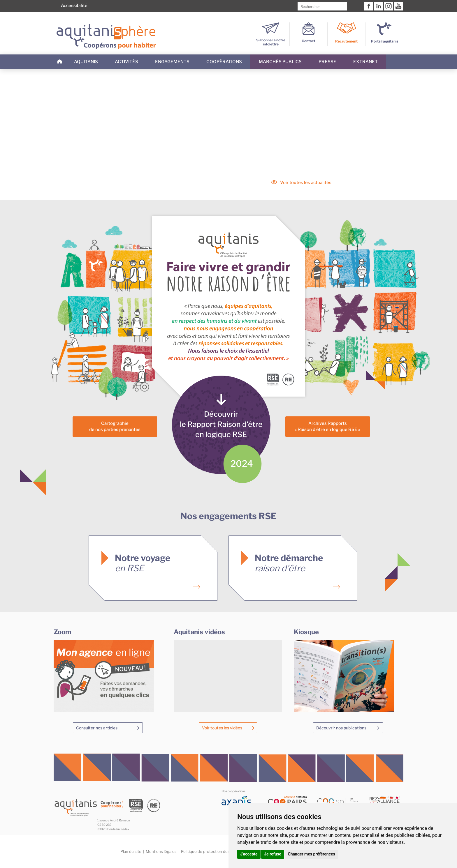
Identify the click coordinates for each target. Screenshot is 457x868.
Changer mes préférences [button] (312, 854)
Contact (309, 39)
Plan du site (131, 851)
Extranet (365, 62)
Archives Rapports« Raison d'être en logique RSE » (327, 426)
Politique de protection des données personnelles (226, 851)
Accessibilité (74, 6)
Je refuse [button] (273, 854)
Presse (327, 62)
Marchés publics (280, 62)
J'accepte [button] (249, 854)
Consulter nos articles (97, 728)
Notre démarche (289, 563)
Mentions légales (161, 851)
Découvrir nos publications (341, 728)
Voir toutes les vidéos (222, 728)
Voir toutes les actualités (306, 183)
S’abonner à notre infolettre (271, 40)
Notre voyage (143, 563)
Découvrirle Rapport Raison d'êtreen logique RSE (221, 424)
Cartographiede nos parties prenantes (115, 426)
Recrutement (346, 41)
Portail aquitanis (385, 41)
